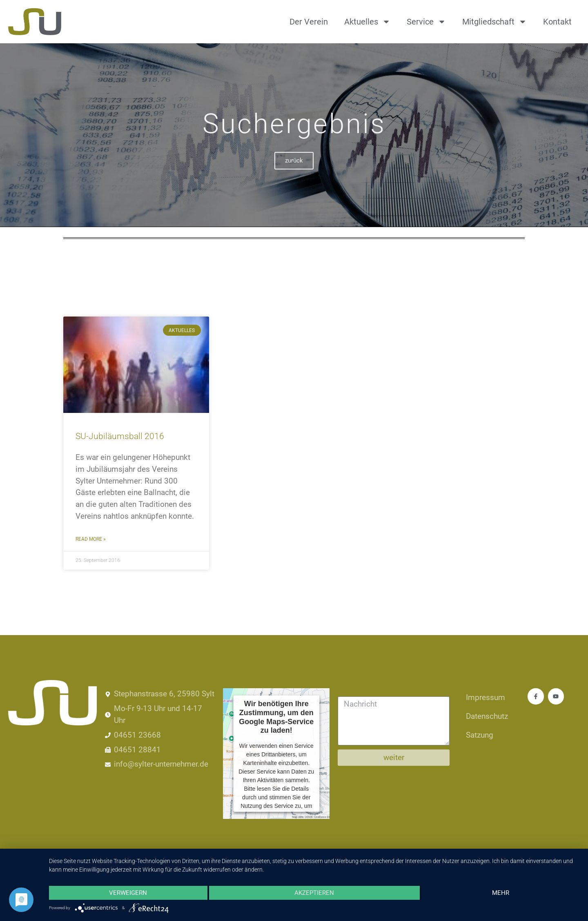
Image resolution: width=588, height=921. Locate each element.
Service (426, 22)
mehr (501, 893)
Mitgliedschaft (494, 22)
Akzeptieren (314, 893)
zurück (294, 172)
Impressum (486, 697)
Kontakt (557, 22)
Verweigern (128, 893)
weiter (394, 757)
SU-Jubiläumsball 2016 (120, 436)
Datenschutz (487, 716)
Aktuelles (367, 22)
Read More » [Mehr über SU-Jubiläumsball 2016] (91, 539)
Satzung (480, 735)
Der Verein (309, 22)
